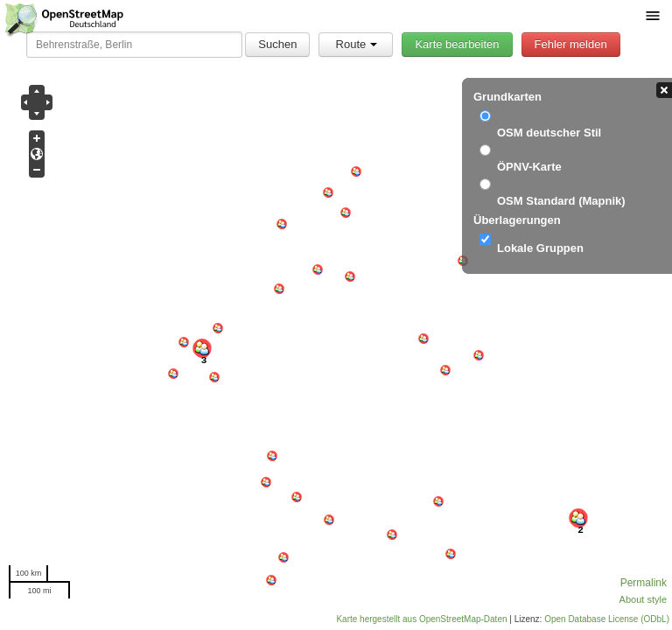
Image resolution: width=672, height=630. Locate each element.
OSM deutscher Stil (549, 133)
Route (357, 44)
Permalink (644, 583)
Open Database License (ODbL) (607, 619)
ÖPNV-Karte (529, 167)
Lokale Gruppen (540, 248)
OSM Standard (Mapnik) (561, 201)
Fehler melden (571, 44)
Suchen (277, 44)
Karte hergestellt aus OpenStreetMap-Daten (421, 619)
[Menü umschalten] (653, 15)
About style (643, 599)
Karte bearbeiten (457, 44)
